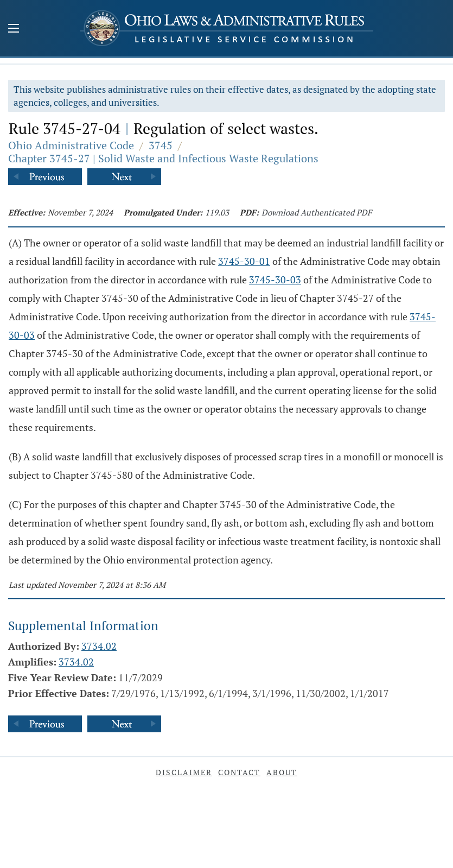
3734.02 (99, 646)
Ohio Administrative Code (71, 145)
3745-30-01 (244, 261)
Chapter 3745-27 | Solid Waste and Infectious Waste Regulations (163, 158)
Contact (239, 772)
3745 (161, 145)
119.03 (217, 212)
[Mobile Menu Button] (14, 29)
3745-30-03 (275, 280)
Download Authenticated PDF (317, 212)
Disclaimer (184, 772)
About (282, 772)
